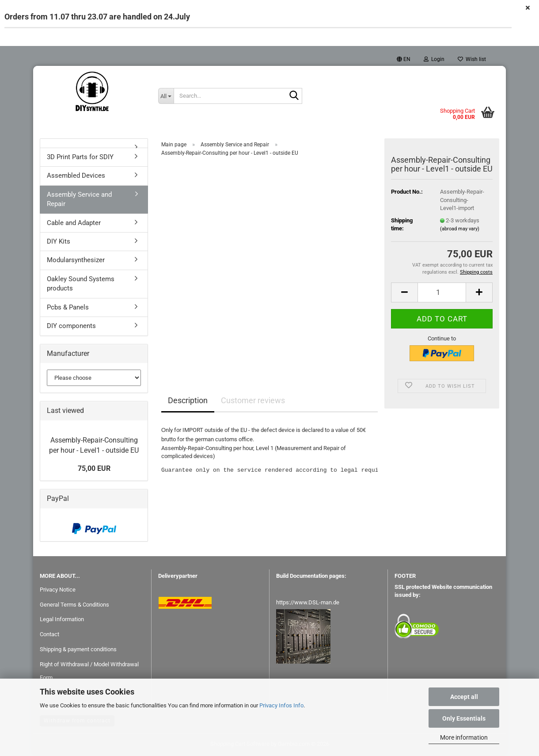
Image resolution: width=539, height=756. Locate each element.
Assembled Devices (76, 176)
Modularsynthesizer (76, 260)
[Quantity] (442, 293)
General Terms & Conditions (74, 605)
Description (188, 401)
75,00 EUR (94, 469)
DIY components (71, 326)
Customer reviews (253, 401)
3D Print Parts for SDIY (80, 157)
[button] (404, 59)
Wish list (472, 59)
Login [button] (434, 59)
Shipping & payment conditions (78, 650)
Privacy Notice (58, 590)
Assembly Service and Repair (79, 200)
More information (464, 737)
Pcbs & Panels (68, 308)
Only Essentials (464, 718)
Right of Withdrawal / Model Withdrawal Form (89, 671)
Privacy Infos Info (281, 705)
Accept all (464, 697)
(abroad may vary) (460, 229)
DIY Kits (59, 242)
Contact (49, 635)
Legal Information (62, 620)
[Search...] (166, 96)
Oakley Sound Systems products (81, 284)
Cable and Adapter (74, 223)
